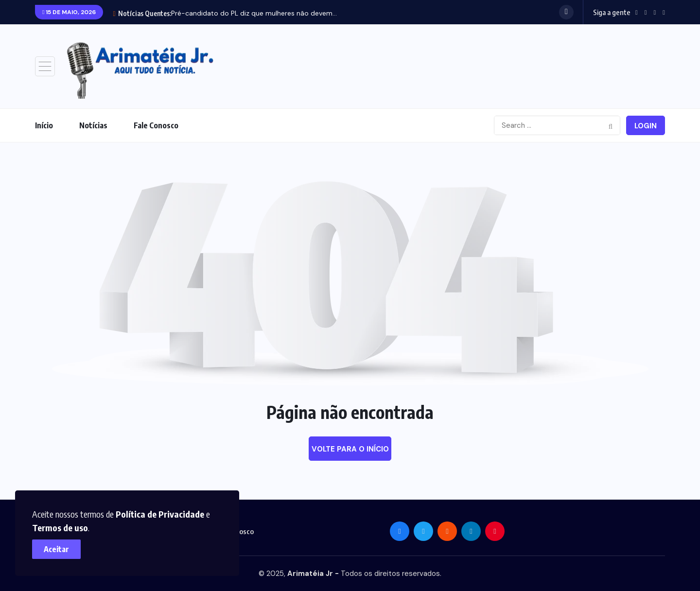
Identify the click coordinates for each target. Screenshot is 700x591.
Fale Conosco (156, 125)
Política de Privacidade (162, 512)
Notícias (93, 125)
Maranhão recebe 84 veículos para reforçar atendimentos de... (272, 13)
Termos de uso (62, 526)
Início (44, 125)
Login (646, 126)
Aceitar (58, 547)
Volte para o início (350, 449)
